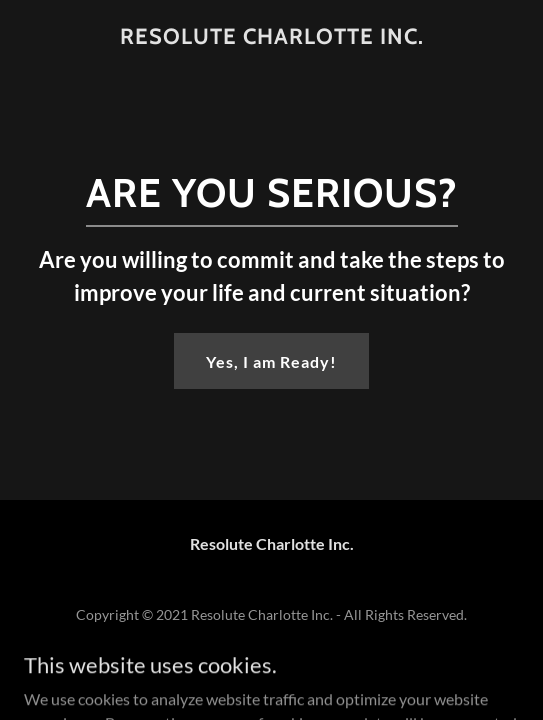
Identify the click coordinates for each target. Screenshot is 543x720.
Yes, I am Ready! (271, 361)
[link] (271, 37)
